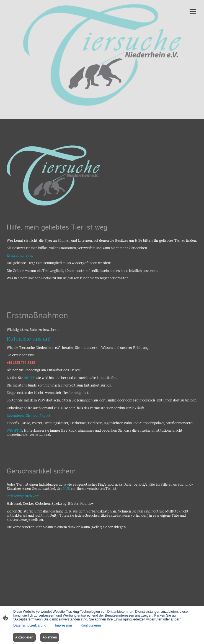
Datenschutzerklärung (30, 625)
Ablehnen (50, 637)
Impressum (64, 625)
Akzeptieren (24, 637)
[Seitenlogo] (102, 55)
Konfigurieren (91, 625)
